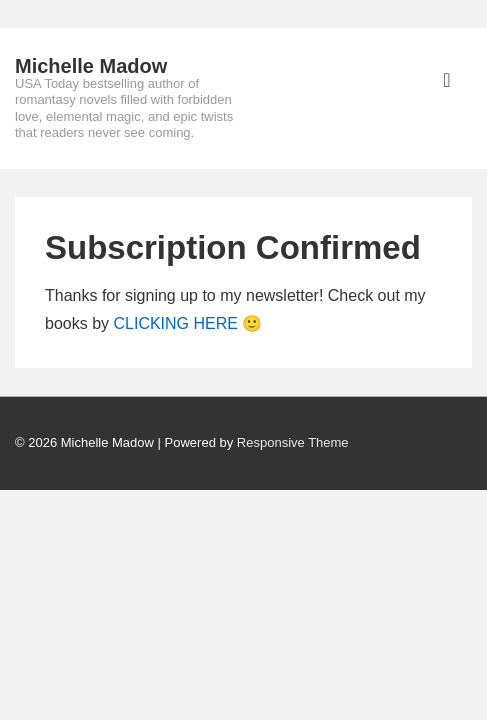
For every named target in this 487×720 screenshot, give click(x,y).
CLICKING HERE (175, 323)
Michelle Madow (91, 66)
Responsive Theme (293, 442)
